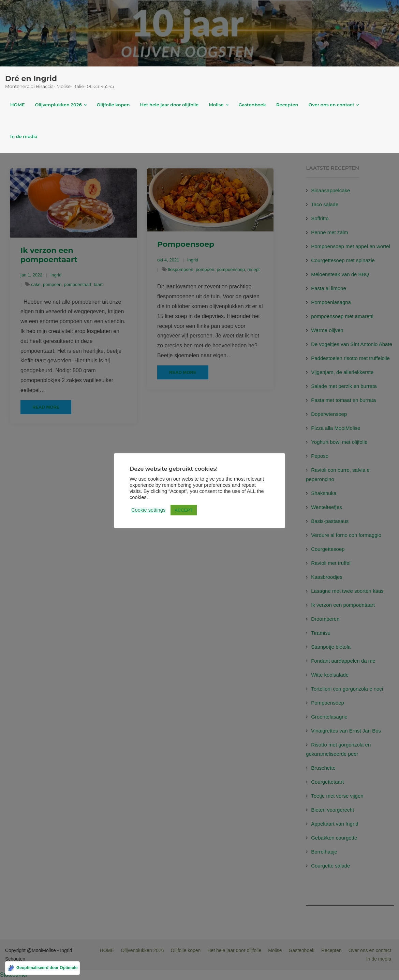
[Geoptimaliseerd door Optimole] (42, 968)
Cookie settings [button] (148, 510)
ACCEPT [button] (184, 510)
